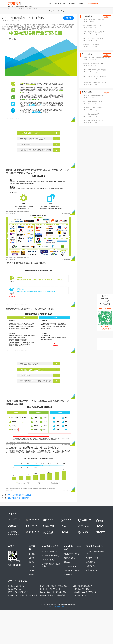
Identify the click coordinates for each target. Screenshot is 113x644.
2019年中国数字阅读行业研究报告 (19, 498)
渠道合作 (81, 4)
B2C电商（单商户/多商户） (51, 552)
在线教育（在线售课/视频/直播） (95, 553)
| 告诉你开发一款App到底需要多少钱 (84, 592)
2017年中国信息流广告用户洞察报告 (93, 120)
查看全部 (107, 17)
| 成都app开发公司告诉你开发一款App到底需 (23, 595)
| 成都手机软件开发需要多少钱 (82, 586)
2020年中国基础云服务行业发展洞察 (93, 38)
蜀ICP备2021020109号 (57, 607)
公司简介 (32, 570)
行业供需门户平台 (92, 558)
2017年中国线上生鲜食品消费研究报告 (93, 20)
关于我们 (61, 11)
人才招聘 (32, 566)
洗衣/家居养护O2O (70, 566)
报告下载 (69, 18)
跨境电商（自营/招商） (50, 560)
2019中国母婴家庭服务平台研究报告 (20, 495)
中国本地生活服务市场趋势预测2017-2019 (94, 82)
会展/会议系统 (91, 566)
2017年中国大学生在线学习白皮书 (92, 108)
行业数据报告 (92, 4)
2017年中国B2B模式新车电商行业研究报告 (95, 70)
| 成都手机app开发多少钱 (16, 586)
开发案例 (72, 4)
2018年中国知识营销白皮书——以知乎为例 (95, 76)
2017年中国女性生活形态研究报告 (92, 114)
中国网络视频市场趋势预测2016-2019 (93, 64)
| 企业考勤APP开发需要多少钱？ (51, 589)
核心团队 (32, 554)
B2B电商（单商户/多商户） (51, 556)
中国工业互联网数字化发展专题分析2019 (94, 32)
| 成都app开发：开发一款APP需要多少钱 (53, 586)
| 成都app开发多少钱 (15, 589)
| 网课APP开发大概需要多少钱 (18, 592)
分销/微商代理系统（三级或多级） (51, 565)
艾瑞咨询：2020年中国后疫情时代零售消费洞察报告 (97, 58)
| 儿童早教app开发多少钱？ (81, 589)
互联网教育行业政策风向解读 (91, 44)
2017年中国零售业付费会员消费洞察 (93, 96)
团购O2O (67, 562)
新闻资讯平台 (91, 562)
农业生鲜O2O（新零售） (72, 554)
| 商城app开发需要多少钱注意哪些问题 (53, 595)
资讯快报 (52, 11)
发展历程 (32, 558)
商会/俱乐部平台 (92, 570)
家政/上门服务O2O (70, 558)
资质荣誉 (32, 562)
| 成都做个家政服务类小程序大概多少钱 (53, 592)
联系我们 (32, 574)
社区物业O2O (69, 574)
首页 (50, 4)
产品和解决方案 (60, 4)
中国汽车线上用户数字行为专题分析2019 (94, 102)
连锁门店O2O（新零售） (72, 570)
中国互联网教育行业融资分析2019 (92, 26)
